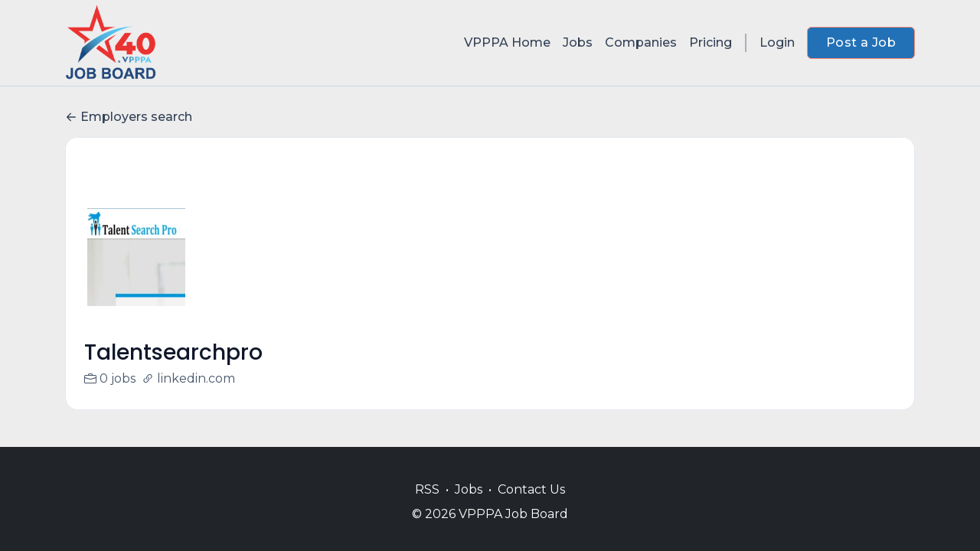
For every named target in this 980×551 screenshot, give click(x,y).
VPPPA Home (507, 42)
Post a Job (861, 42)
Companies (641, 42)
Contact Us (531, 489)
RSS (427, 489)
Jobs (578, 42)
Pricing (710, 42)
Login (777, 42)
